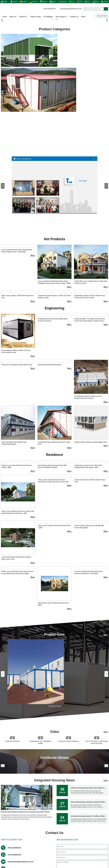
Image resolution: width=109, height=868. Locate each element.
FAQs (59, 855)
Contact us (22, 838)
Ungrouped (53, 835)
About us (22, 835)
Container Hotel (24, 845)
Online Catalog (54, 859)
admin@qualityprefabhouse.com (71, 9)
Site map (70, 855)
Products (23, 17)
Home (5, 17)
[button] (52, 19)
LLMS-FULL (94, 855)
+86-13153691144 (49, 9)
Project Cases (36, 17)
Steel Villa (22, 842)
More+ (106, 137)
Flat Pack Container (56, 838)
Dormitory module (55, 848)
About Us (13, 17)
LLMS (81, 855)
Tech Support (61, 17)
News (83, 17)
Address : (11, 798)
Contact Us (74, 17)
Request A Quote (102, 16)
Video (50, 855)
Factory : (11, 804)
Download (38, 855)
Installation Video (25, 848)
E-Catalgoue (48, 17)
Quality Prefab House (57, 845)
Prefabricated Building (57, 842)
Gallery (26, 855)
